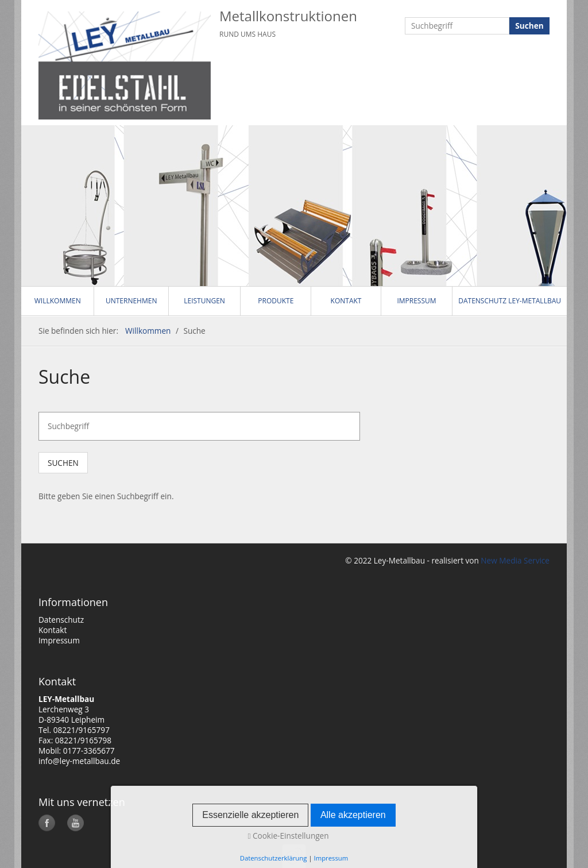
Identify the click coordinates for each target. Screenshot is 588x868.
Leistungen (204, 301)
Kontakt (346, 301)
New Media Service (514, 560)
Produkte (276, 301)
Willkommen (58, 301)
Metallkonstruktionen (288, 16)
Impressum (416, 301)
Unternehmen (131, 301)
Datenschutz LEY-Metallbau (510, 301)
